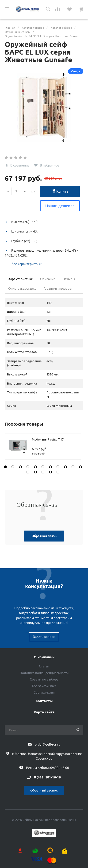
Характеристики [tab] (21, 279)
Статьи (44, 666)
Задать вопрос (44, 637)
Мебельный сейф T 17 (48, 439)
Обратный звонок (44, 790)
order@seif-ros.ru (48, 744)
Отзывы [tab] (69, 279)
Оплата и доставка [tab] (22, 288)
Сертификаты (44, 692)
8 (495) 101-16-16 (47, 778)
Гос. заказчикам (44, 686)
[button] (5, 467)
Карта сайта (44, 712)
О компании (44, 657)
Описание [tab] (48, 279)
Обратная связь (44, 536)
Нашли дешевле (60, 206)
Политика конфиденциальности (44, 673)
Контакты (44, 701)
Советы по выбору (44, 679)
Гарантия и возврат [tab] (58, 288)
